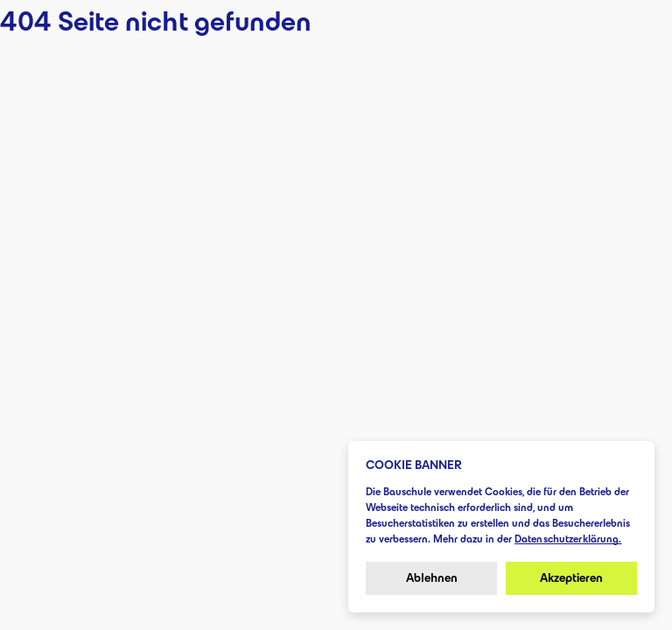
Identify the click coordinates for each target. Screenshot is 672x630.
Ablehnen (432, 578)
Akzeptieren (571, 578)
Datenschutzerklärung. (568, 539)
